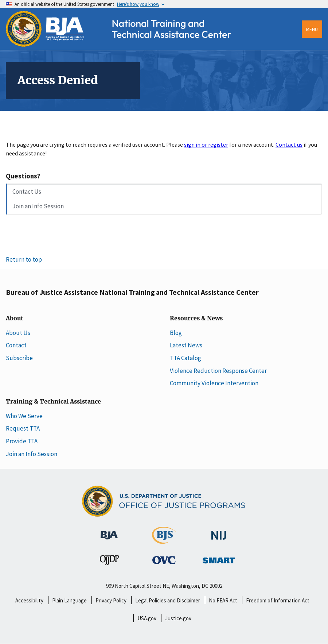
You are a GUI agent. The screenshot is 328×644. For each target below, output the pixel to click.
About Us (18, 333)
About (15, 319)
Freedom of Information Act (278, 600)
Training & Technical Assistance (53, 402)
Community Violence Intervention (214, 383)
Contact (16, 345)
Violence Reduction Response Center (218, 371)
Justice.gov (178, 618)
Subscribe (19, 358)
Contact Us (27, 192)
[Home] (125, 45)
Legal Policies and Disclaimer (168, 600)
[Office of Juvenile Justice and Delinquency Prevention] (109, 562)
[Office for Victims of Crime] (164, 560)
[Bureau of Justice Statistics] (164, 540)
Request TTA (23, 428)
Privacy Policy (111, 600)
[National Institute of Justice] (219, 532)
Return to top (24, 259)
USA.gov (147, 618)
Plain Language (69, 600)
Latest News (186, 345)
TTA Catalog (186, 358)
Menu (312, 29)
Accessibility (29, 600)
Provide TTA (22, 441)
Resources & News (196, 319)
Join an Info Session (38, 206)
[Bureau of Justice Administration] (109, 531)
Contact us (289, 144)
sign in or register (206, 144)
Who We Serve (24, 416)
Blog (176, 333)
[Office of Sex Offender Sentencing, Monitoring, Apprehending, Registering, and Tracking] (219, 558)
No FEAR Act (223, 600)
